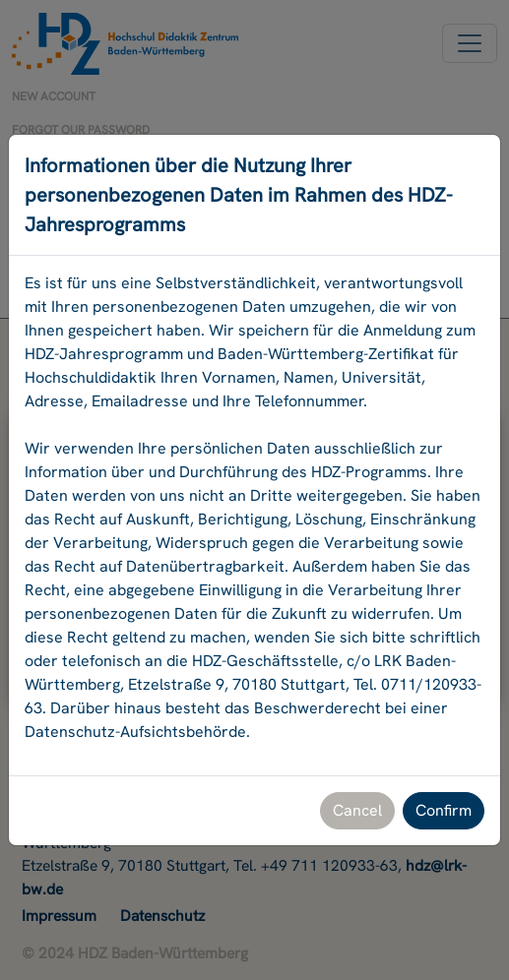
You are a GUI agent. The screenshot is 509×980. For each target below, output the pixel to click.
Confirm (444, 810)
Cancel (357, 810)
